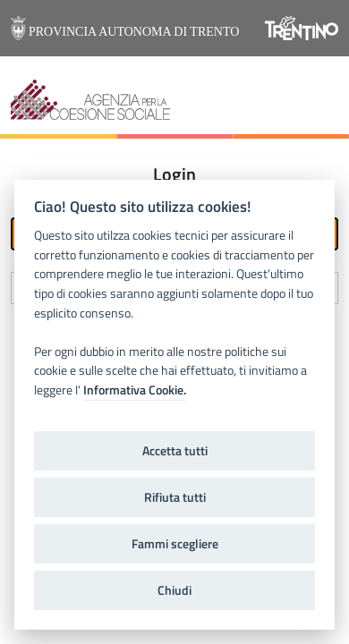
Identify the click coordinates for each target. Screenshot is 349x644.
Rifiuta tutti (175, 497)
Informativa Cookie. (135, 390)
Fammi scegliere (175, 544)
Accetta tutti (175, 451)
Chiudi (174, 590)
